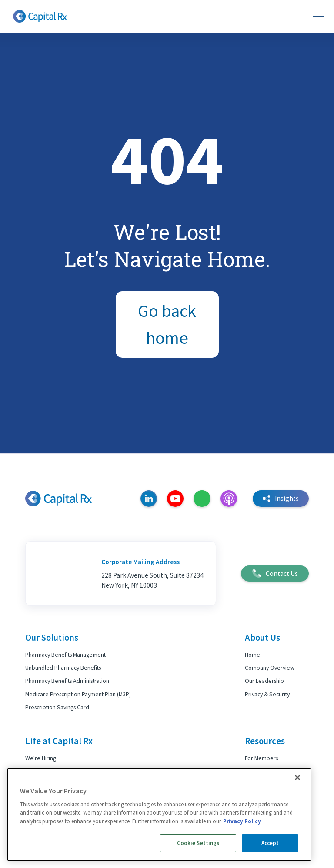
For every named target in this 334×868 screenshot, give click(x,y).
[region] (159, 815)
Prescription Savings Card (57, 707)
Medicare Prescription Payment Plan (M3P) (78, 694)
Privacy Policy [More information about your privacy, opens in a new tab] (242, 821)
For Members (261, 758)
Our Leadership (264, 681)
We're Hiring (41, 758)
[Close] (297, 778)
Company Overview (270, 668)
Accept (270, 843)
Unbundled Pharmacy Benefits (63, 668)
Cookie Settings (198, 843)
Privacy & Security (267, 694)
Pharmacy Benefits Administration (67, 681)
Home (252, 655)
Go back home (167, 324)
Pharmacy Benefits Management (65, 655)
